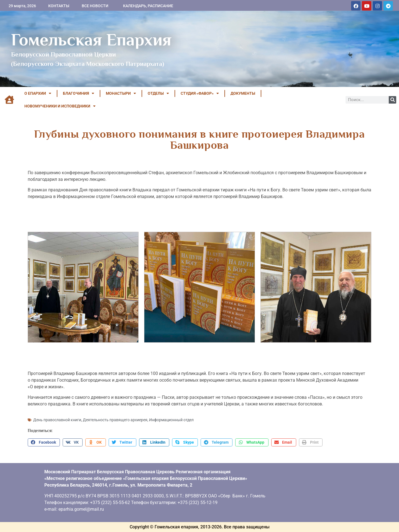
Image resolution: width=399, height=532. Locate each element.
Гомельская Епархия (91, 40)
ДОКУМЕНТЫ (243, 93)
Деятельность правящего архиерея (115, 420)
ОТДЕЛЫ (158, 93)
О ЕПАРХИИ (38, 93)
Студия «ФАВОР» (200, 93)
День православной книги (57, 420)
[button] (44, 443)
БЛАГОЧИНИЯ (79, 93)
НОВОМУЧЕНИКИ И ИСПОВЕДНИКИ (60, 106)
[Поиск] (392, 100)
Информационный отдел (171, 420)
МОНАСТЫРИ (121, 93)
